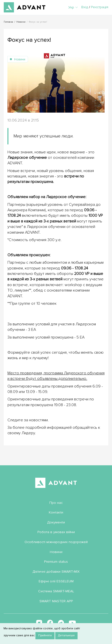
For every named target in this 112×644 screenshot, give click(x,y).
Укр (73, 7)
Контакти (56, 512)
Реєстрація (100, 7)
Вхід (85, 7)
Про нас (56, 503)
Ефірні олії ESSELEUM (56, 581)
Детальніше (66, 635)
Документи (56, 522)
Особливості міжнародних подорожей (56, 542)
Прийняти (45, 635)
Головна (8, 22)
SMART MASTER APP (56, 601)
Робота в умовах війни (56, 532)
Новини (21, 22)
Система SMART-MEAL (56, 591)
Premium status (56, 562)
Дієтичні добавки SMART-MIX (56, 572)
